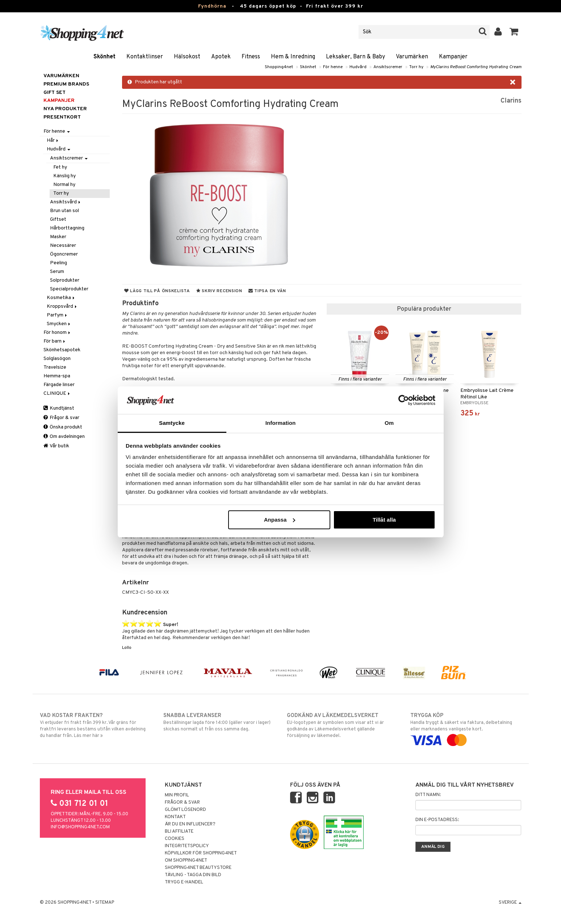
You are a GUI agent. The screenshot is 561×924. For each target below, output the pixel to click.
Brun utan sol (64, 211)
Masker (58, 237)
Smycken (59, 324)
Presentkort (62, 117)
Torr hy (416, 67)
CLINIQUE (57, 393)
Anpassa (280, 520)
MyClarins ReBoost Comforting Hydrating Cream (476, 67)
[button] (514, 32)
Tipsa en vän (267, 291)
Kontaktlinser (145, 57)
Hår (53, 140)
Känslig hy (64, 176)
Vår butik (56, 446)
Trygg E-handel (184, 882)
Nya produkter (65, 109)
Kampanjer (453, 57)
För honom (57, 333)
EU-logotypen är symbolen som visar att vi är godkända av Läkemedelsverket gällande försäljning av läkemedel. (342, 725)
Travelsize (55, 367)
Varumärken (412, 57)
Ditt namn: (428, 795)
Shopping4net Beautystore (198, 868)
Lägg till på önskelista (157, 291)
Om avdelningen (64, 437)
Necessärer (63, 246)
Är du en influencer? (190, 824)
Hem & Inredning (293, 57)
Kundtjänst (59, 408)
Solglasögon (57, 359)
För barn (55, 341)
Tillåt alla (384, 520)
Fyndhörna (212, 6)
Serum (57, 272)
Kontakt (175, 817)
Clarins (511, 101)
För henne (333, 67)
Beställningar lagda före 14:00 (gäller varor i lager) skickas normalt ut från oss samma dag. (219, 722)
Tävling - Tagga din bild (193, 875)
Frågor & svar (61, 418)
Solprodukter (65, 280)
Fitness (251, 57)
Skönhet (104, 57)
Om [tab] (389, 423)
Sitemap (105, 903)
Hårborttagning (67, 228)
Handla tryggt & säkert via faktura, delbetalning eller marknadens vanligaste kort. (466, 728)
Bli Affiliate (179, 832)
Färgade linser (59, 385)
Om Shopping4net (186, 861)
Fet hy (60, 167)
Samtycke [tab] (172, 423)
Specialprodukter (69, 289)
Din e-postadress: (437, 820)
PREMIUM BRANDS (66, 84)
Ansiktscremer (388, 67)
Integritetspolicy (187, 846)
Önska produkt (63, 427)
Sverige (510, 903)
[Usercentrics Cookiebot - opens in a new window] (404, 400)
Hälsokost (187, 57)
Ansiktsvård (66, 202)
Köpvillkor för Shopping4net (201, 853)
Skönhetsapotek (62, 350)
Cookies (175, 839)
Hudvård (358, 67)
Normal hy (64, 185)
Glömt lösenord (185, 810)
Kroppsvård (62, 306)
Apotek (221, 57)
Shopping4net (279, 67)
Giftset (58, 219)
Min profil (177, 795)
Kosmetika (61, 298)
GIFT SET (55, 93)
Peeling (58, 263)
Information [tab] (281, 423)
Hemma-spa (57, 376)
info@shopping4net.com (80, 827)
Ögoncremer (64, 254)
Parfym (57, 315)
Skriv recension (219, 291)
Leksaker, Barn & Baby (355, 57)
